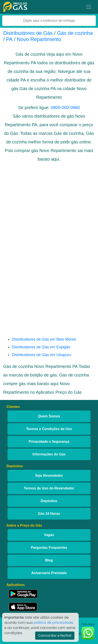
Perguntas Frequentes (49, 548)
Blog (49, 560)
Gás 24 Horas (49, 514)
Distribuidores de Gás (29, 33)
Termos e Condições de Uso (49, 429)
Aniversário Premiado (49, 573)
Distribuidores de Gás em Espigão (41, 347)
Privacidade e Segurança (49, 442)
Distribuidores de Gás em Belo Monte (44, 339)
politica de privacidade (53, 623)
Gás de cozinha (75, 33)
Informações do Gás (49, 454)
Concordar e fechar (55, 636)
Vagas (49, 535)
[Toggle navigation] (89, 7)
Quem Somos (49, 416)
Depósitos (49, 501)
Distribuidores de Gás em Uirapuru (41, 355)
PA (9, 39)
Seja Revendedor (49, 476)
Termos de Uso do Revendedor (49, 488)
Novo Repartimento (39, 39)
